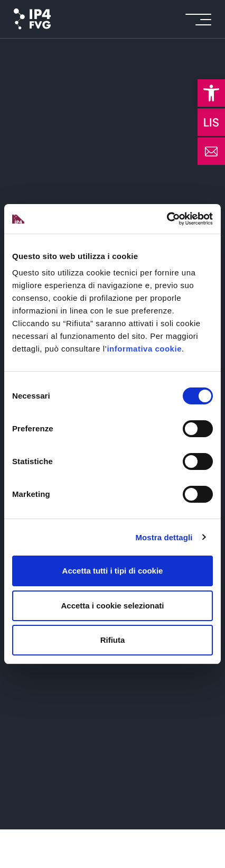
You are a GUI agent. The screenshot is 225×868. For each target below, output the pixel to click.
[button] (211, 93)
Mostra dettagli (164, 537)
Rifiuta (113, 640)
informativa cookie (144, 349)
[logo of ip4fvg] (32, 19)
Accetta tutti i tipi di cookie (113, 571)
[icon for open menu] (198, 19)
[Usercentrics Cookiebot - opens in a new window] (167, 219)
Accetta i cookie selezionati (112, 606)
